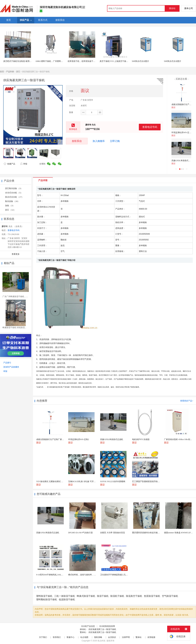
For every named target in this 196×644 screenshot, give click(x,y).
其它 (18, 72)
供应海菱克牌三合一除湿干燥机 (102, 629)
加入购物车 (99, 141)
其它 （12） (10, 210)
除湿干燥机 (103, 596)
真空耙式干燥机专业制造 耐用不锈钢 (19, 61)
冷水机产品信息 (88, 626)
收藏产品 (9, 164)
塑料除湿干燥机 (44, 596)
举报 (24, 164)
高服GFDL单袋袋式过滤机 (183, 161)
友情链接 (151, 637)
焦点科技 (101, 641)
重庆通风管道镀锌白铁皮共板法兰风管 (149, 533)
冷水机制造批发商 (107, 626)
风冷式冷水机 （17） (14, 197)
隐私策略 (98, 637)
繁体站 (139, 637)
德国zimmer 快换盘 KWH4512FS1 (178, 533)
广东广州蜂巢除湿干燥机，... (15, 297)
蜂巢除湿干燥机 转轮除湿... (14, 328)
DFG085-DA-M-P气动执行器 (80, 533)
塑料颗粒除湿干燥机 (47, 600)
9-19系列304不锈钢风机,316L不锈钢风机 (54, 575)
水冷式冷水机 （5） (14, 193)
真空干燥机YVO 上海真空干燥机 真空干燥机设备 (121, 61)
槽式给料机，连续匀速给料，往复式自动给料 (88, 575)
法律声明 (126, 637)
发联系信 (77, 141)
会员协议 (112, 637)
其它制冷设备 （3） (14, 188)
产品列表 (10, 72)
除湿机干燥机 (117, 596)
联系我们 (57, 637)
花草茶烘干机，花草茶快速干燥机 (82, 61)
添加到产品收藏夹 (11, 367)
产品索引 (7, 363)
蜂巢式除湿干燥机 (86, 596)
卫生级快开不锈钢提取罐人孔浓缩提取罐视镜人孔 (122, 575)
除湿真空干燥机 (134, 596)
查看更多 (16, 254)
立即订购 (115, 141)
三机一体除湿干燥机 (65, 596)
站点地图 (84, 637)
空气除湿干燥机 (170, 596)
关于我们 (43, 637)
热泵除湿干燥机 (152, 596)
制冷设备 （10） (12, 201)
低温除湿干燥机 (67, 600)
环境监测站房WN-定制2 (182, 132)
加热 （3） (10, 206)
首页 (2, 72)
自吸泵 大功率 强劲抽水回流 (112, 533)
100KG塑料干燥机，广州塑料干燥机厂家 (53, 61)
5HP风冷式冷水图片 (140, 61)
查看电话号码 (150, 127)
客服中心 (70, 637)
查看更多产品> (187, 401)
